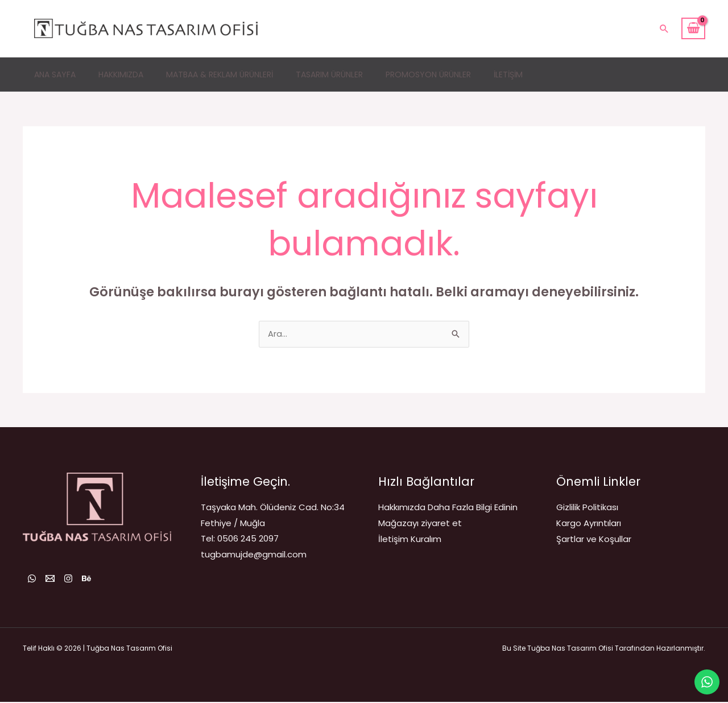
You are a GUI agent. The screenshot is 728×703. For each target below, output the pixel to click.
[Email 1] (57, 580)
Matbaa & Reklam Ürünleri (220, 75)
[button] (664, 28)
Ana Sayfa (55, 75)
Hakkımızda (121, 75)
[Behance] (107, 580)
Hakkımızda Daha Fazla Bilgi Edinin (448, 508)
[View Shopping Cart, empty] (693, 28)
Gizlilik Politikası (587, 508)
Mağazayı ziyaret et (420, 524)
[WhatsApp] (32, 580)
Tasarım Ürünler (329, 75)
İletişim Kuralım (410, 539)
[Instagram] (82, 580)
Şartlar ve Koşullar (594, 539)
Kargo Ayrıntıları (589, 524)
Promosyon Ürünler (428, 75)
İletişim (508, 75)
